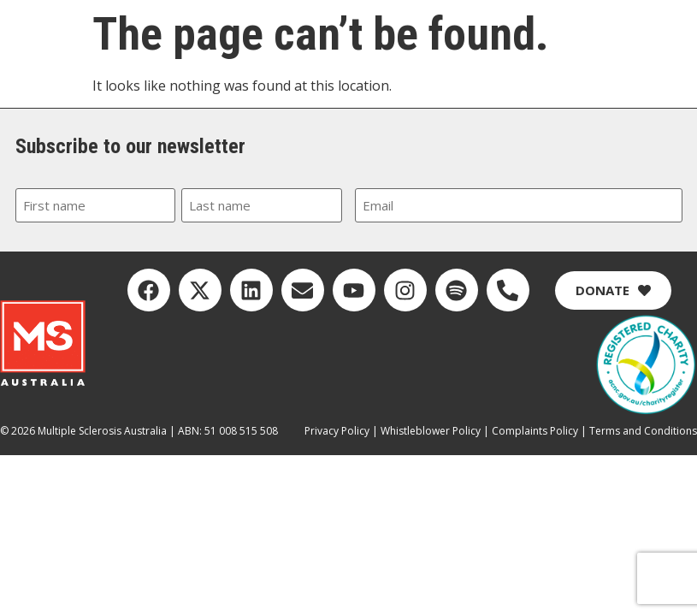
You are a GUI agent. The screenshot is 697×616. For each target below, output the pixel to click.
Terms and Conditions (643, 431)
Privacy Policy (337, 431)
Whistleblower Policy (431, 431)
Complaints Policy (535, 431)
